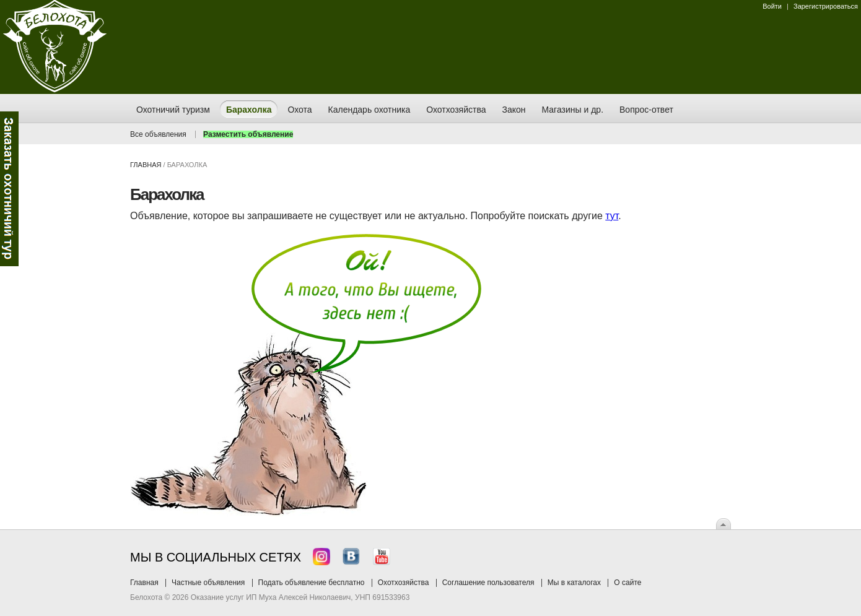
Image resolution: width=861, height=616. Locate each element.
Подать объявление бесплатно (312, 583)
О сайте (627, 583)
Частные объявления (208, 583)
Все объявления (158, 134)
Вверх (723, 524)
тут (612, 216)
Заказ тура (9, 189)
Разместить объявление (248, 134)
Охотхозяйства (404, 583)
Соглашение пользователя (488, 583)
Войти (772, 6)
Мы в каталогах (574, 583)
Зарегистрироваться (826, 6)
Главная (146, 165)
